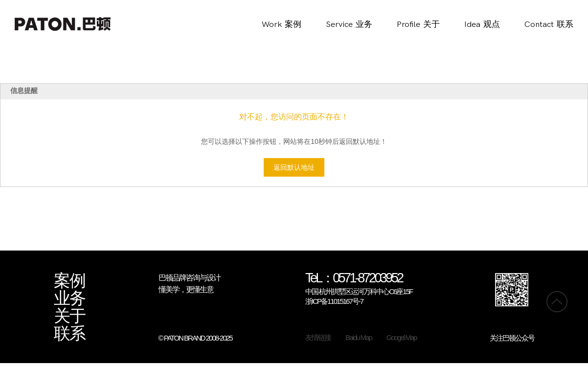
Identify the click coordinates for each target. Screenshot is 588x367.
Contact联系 (549, 24)
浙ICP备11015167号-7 (334, 301)
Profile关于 (418, 24)
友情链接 (318, 337)
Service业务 (349, 24)
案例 (69, 281)
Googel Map (402, 337)
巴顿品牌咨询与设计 (189, 278)
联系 (69, 334)
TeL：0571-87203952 (354, 279)
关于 (69, 316)
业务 (69, 298)
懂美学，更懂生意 (186, 289)
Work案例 (282, 24)
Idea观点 (482, 24)
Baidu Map (359, 337)
